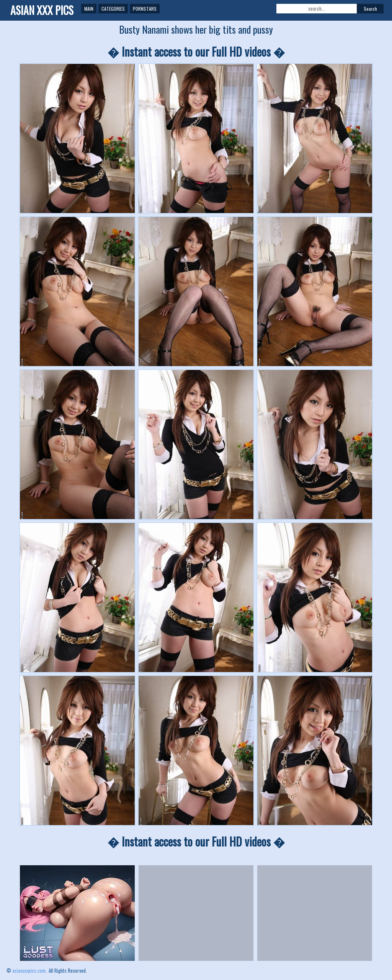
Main (89, 9)
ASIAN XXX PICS (42, 10)
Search (370, 9)
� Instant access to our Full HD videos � (196, 51)
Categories (113, 9)
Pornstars (145, 9)
